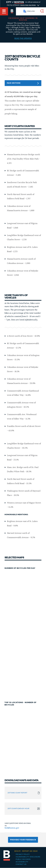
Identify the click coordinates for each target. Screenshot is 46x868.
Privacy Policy (23, 854)
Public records (23, 859)
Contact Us (21, 864)
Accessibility (22, 862)
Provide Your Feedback (23, 840)
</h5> (23, 630)
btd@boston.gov (12, 828)
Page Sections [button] (23, 83)
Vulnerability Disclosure (28, 857)
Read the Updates (23, 38)
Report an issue (26, 851)
